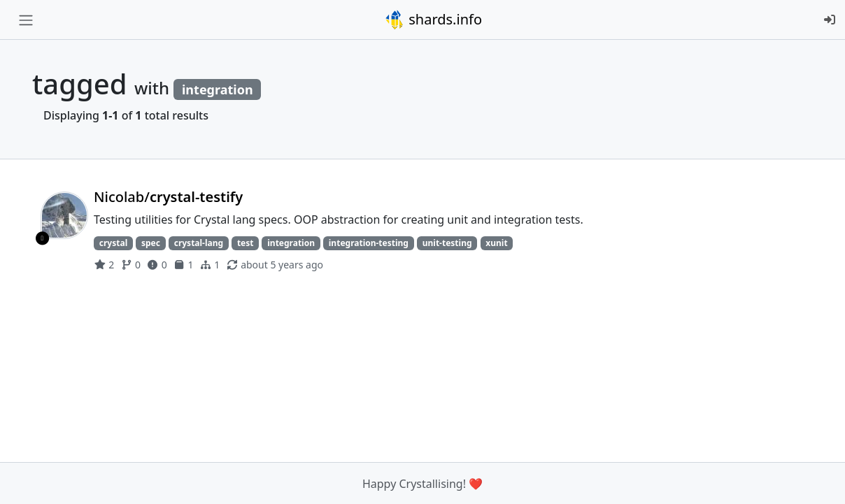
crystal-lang (199, 243)
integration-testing (369, 243)
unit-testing (447, 243)
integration (291, 243)
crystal (113, 243)
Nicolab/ (168, 197)
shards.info (433, 20)
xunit (496, 243)
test (246, 243)
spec (151, 243)
